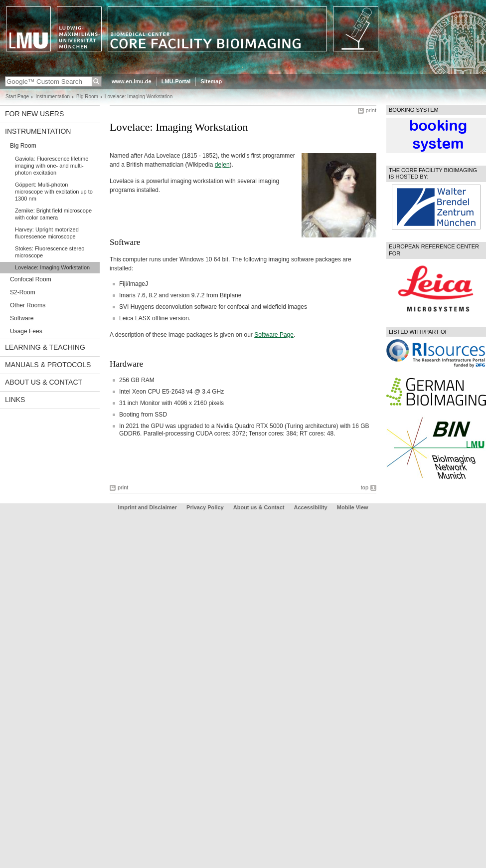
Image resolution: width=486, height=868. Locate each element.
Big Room (87, 97)
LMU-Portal (176, 81)
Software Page (274, 335)
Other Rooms (28, 305)
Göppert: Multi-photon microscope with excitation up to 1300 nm (54, 192)
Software (22, 318)
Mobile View (353, 507)
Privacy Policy (205, 507)
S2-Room (23, 292)
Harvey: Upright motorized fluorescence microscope (47, 233)
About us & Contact (44, 382)
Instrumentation (53, 97)
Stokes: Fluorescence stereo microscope (50, 252)
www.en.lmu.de (132, 81)
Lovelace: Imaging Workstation (52, 267)
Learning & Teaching (45, 347)
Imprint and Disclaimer (147, 507)
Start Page (17, 97)
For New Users (34, 114)
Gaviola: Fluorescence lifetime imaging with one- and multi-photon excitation (52, 166)
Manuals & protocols (48, 365)
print (371, 110)
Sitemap (211, 81)
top (365, 487)
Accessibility (311, 507)
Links (15, 400)
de (218, 165)
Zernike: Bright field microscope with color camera (53, 214)
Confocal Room (31, 279)
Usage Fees (26, 331)
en (226, 165)
